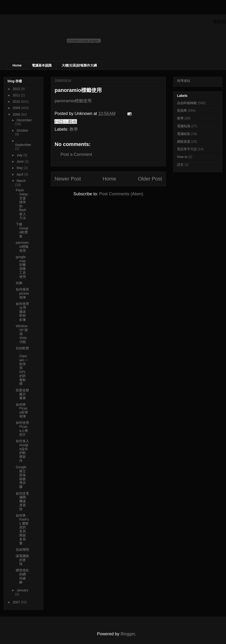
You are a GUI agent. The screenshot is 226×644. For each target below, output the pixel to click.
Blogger (128, 634)
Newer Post (68, 179)
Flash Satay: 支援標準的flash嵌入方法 (22, 204)
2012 (17, 89)
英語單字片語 (187, 149)
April (20, 174)
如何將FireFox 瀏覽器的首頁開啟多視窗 (22, 529)
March (21, 181)
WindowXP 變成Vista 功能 (22, 334)
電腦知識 (184, 126)
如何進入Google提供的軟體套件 (22, 451)
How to (182, 157)
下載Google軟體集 (22, 230)
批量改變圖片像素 (22, 394)
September (23, 145)
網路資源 (184, 141)
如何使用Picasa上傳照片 (22, 428)
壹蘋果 (182, 110)
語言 (180, 165)
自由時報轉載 (187, 103)
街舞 (19, 283)
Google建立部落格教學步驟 (21, 477)
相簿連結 (184, 81)
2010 (17, 102)
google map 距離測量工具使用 (21, 267)
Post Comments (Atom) (121, 194)
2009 (17, 108)
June (20, 161)
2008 (17, 114)
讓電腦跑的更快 (22, 560)
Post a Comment (76, 154)
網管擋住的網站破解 (22, 576)
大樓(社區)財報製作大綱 (79, 65)
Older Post (150, 179)
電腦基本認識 (42, 65)
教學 (74, 129)
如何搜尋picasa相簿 (22, 293)
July (20, 155)
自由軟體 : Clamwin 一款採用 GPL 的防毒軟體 (22, 366)
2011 (17, 95)
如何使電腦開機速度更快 (22, 501)
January (22, 590)
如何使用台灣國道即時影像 (22, 312)
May (20, 168)
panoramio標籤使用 (73, 101)
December (24, 120)
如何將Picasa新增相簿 (22, 410)
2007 (17, 602)
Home (17, 65)
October (22, 130)
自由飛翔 (22, 550)
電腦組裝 (184, 134)
